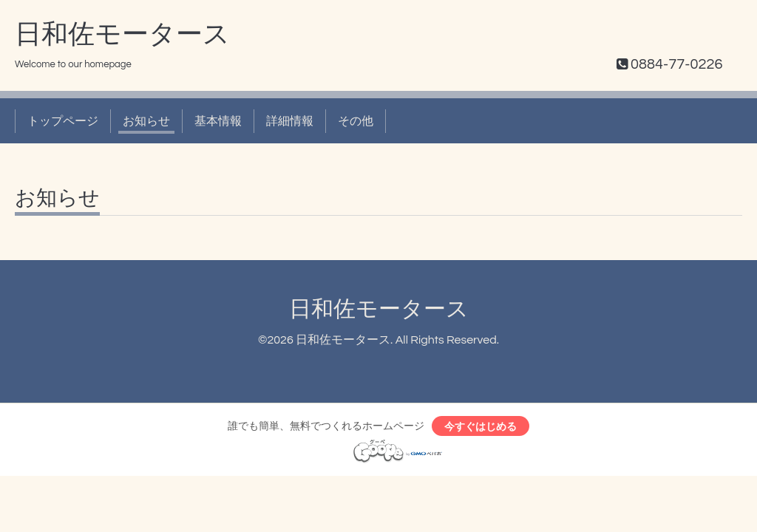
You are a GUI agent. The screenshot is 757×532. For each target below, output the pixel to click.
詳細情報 (290, 121)
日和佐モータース (122, 35)
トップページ (63, 121)
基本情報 (218, 121)
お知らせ (146, 121)
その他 (356, 121)
